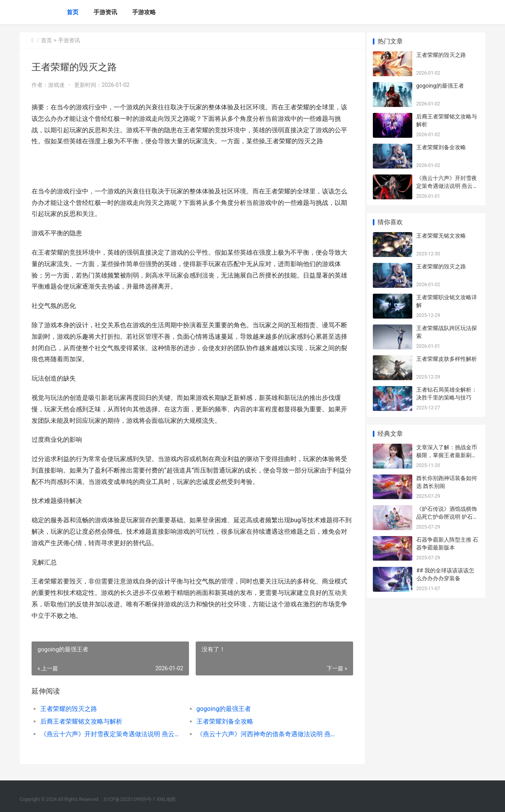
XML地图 (166, 799)
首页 (73, 12)
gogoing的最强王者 (221, 709)
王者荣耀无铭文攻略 (441, 236)
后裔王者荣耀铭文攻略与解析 (81, 721)
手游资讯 (105, 12)
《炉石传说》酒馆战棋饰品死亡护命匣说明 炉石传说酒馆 (447, 517)
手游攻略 (144, 12)
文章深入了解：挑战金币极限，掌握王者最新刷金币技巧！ (447, 455)
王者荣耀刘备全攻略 (222, 721)
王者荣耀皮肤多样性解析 (447, 359)
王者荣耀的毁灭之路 (69, 709)
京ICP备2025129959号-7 (129, 799)
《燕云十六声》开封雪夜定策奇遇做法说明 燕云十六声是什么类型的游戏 (109, 734)
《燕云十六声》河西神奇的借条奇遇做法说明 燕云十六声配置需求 (262, 734)
